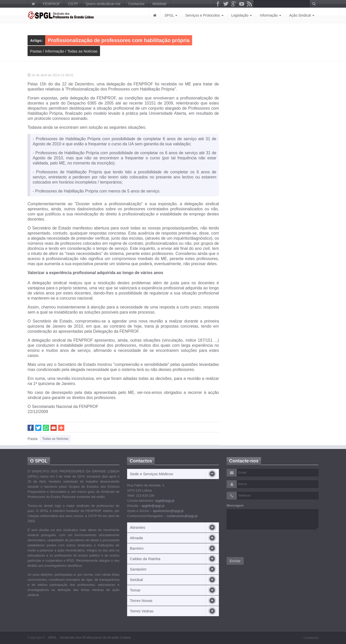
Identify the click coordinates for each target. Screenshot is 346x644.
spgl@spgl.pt (165, 501)
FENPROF (51, 4)
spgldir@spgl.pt (153, 506)
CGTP (73, 4)
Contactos (136, 4)
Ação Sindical (302, 15)
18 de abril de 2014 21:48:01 (51, 75)
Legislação (242, 15)
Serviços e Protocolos (204, 15)
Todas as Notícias (82, 51)
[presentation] (265, 543)
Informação (270, 15)
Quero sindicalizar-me (103, 4)
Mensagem (235, 505)
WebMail (159, 4)
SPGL (171, 15)
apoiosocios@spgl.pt (168, 511)
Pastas (36, 51)
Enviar (235, 561)
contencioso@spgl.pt (182, 516)
